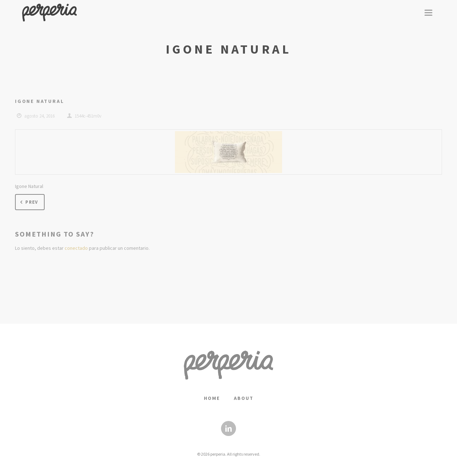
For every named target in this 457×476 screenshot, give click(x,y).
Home (212, 398)
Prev (28, 202)
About (244, 398)
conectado (76, 248)
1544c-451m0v (88, 116)
